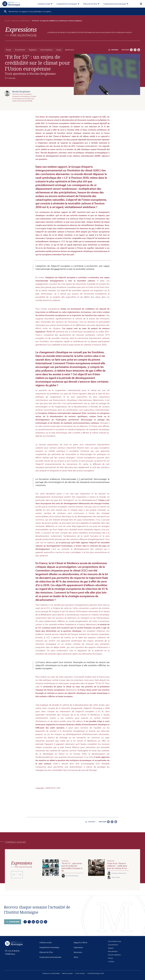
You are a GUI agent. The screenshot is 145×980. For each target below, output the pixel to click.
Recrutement (113, 951)
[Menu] (140, 4)
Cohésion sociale (45, 943)
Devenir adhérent (114, 955)
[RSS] (46, 922)
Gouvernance (113, 945)
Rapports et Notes (80, 943)
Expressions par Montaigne (21, 21)
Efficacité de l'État (46, 952)
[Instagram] (41, 922)
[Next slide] (19, 875)
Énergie (9, 50)
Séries (76, 957)
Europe (59, 50)
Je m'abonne (14, 922)
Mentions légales (67, 973)
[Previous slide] (14, 875)
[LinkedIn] (139, 50)
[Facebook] (131, 50)
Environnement (20, 50)
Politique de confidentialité (51, 973)
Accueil (7, 21)
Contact (111, 962)
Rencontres (78, 952)
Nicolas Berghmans (21, 92)
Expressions (78, 947)
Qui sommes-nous (115, 941)
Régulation (33, 50)
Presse (110, 958)
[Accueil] (11, 4)
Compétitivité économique (49, 947)
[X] (135, 50)
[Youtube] (37, 922)
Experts (111, 948)
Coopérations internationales (50, 957)
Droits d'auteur (80, 973)
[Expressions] (21, 32)
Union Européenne (46, 50)
